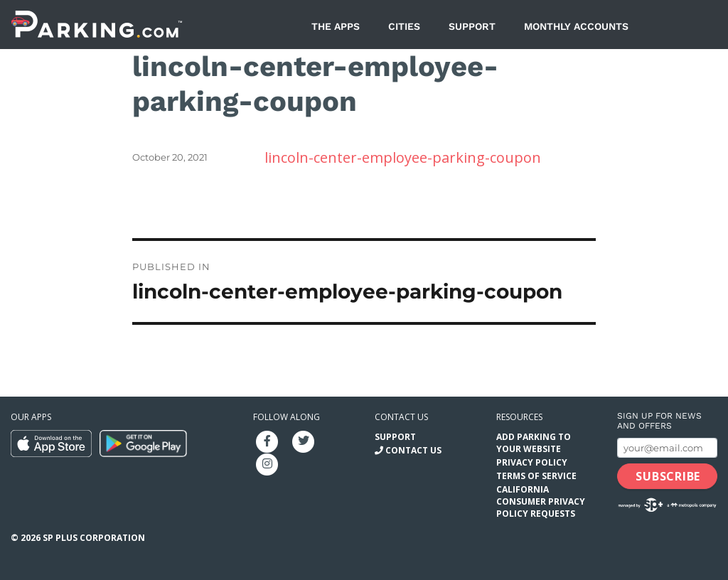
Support (472, 26)
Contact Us (413, 450)
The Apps (336, 26)
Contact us (401, 417)
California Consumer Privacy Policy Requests (541, 501)
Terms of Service (536, 476)
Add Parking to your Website (534, 443)
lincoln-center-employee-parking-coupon (403, 157)
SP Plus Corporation (94, 538)
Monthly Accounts (576, 26)
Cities (404, 26)
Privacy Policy (532, 462)
